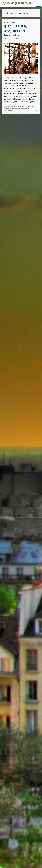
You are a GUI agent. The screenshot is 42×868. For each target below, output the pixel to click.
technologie (8, 111)
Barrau (31, 107)
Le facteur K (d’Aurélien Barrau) (15, 31)
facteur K (7, 109)
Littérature (10, 23)
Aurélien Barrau (21, 107)
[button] (38, 4)
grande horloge (17, 109)
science (27, 109)
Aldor (16, 39)
